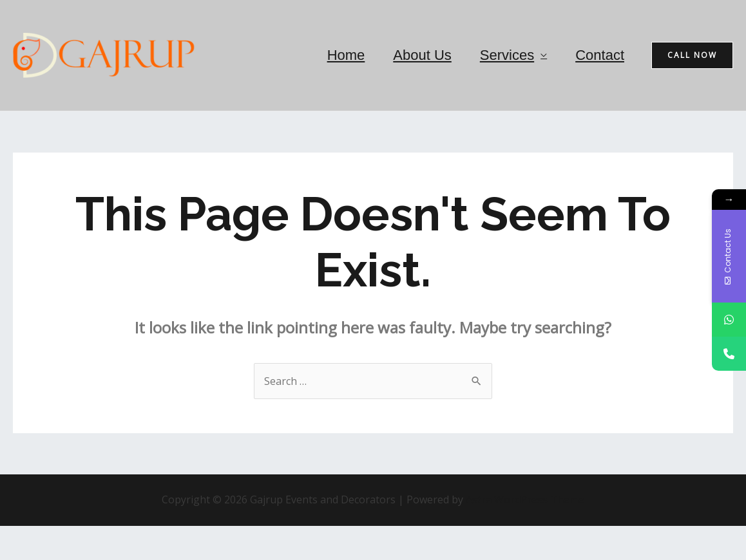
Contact (600, 55)
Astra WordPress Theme (525, 499)
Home (346, 55)
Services (507, 55)
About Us (422, 55)
